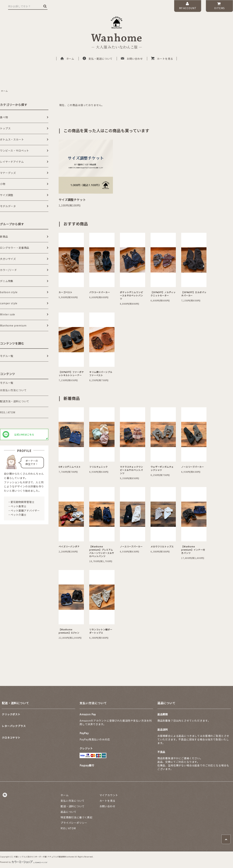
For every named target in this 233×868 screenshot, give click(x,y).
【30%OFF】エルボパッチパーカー (194, 294)
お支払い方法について (13, 390)
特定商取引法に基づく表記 (77, 817)
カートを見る (162, 59)
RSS (3, 412)
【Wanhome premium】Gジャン (69, 631)
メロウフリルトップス (162, 546)
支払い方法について (73, 801)
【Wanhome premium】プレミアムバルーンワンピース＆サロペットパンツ (102, 551)
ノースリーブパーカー (192, 467)
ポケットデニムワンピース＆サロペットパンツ (131, 295)
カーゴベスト (66, 292)
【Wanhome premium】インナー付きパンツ (193, 550)
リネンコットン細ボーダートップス (101, 631)
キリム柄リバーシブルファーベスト (101, 374)
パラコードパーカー (100, 292)
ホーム (67, 59)
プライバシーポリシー (74, 823)
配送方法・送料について (15, 401)
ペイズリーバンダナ (69, 546)
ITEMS (219, 6)
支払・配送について (97, 59)
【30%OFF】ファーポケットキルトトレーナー (71, 374)
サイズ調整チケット (72, 200)
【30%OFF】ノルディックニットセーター (163, 294)
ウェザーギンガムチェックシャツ (162, 468)
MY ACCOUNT (188, 6)
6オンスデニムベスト (70, 467)
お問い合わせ (132, 59)
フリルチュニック (98, 467)
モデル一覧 (7, 383)
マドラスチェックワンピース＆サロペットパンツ (131, 470)
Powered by (24, 862)
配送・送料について (73, 806)
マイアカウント (109, 795)
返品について (69, 812)
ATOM (11, 412)
